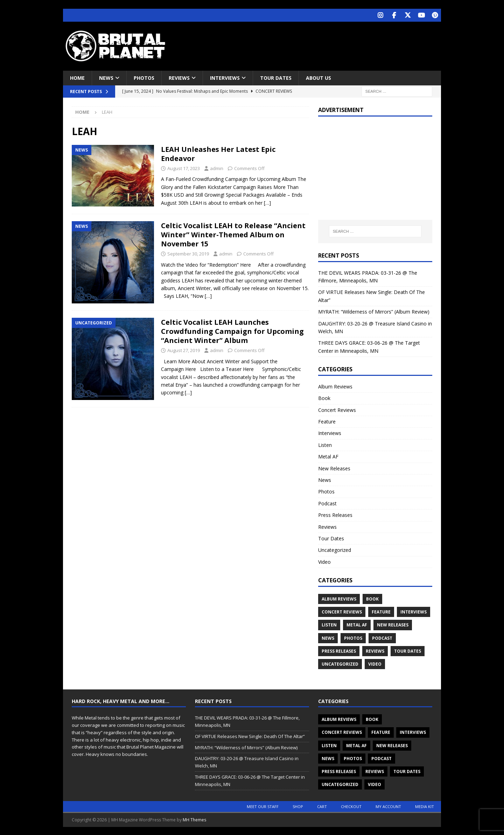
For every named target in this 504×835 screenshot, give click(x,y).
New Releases (334, 468)
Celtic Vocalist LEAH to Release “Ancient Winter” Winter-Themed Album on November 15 (233, 234)
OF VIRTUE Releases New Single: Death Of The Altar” (250, 736)
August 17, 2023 (184, 168)
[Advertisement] (320, 44)
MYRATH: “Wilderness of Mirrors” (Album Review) (374, 311)
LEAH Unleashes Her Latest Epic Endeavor (218, 153)
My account (388, 806)
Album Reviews (335, 386)
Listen (325, 444)
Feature (327, 421)
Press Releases (335, 514)
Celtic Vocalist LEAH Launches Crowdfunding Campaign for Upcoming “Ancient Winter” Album (232, 331)
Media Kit (425, 806)
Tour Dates (276, 77)
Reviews (179, 77)
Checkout (351, 806)
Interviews (225, 77)
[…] (267, 202)
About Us (318, 77)
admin (217, 168)
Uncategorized (335, 549)
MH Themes (194, 819)
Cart (322, 806)
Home (77, 77)
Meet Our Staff (263, 806)
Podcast (327, 503)
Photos (144, 77)
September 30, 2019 (188, 253)
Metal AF (328, 456)
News (106, 77)
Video (324, 561)
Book (324, 397)
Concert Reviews (337, 409)
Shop (298, 806)
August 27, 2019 (184, 350)
